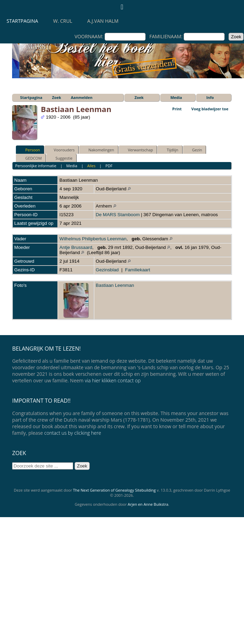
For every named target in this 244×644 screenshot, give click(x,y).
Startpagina (22, 21)
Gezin (194, 150)
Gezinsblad (107, 270)
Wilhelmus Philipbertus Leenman (93, 239)
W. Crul (63, 21)
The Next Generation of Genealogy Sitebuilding (115, 490)
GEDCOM (30, 158)
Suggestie (61, 158)
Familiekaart (138, 270)
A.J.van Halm (103, 21)
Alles (91, 166)
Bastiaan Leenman (115, 285)
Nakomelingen (98, 150)
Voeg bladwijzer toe (210, 109)
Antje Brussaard (76, 247)
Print (177, 109)
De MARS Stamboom (118, 215)
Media (176, 97)
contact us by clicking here (73, 433)
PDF (109, 166)
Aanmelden (82, 97)
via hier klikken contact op (113, 380)
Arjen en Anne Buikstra (148, 504)
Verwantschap (138, 150)
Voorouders (61, 150)
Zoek (57, 97)
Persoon (30, 150)
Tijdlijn (169, 150)
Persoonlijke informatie (36, 166)
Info (210, 97)
